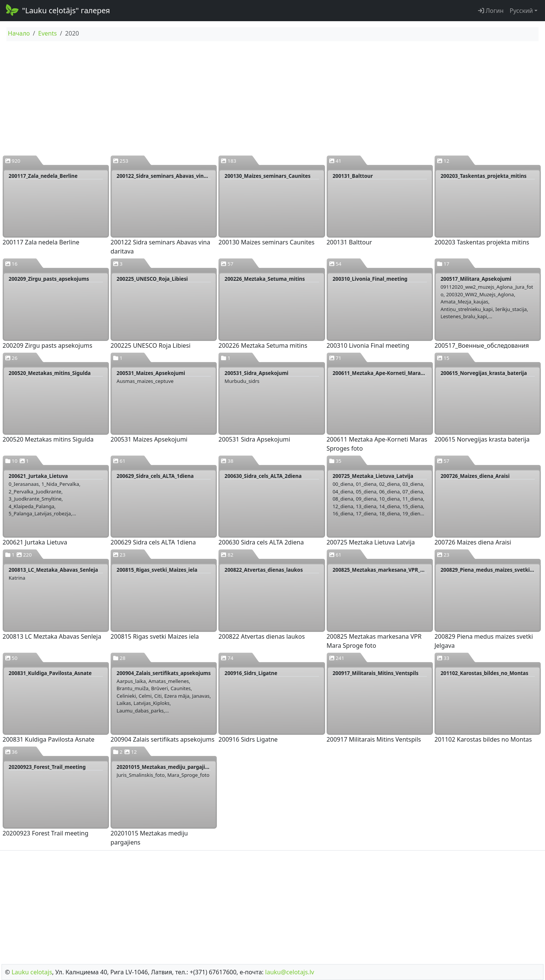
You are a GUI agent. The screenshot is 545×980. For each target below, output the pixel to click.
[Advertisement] (272, 98)
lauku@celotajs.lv (290, 972)
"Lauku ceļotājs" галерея (57, 10)
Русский (521, 11)
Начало (19, 33)
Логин (491, 11)
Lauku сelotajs (32, 972)
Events (47, 33)
